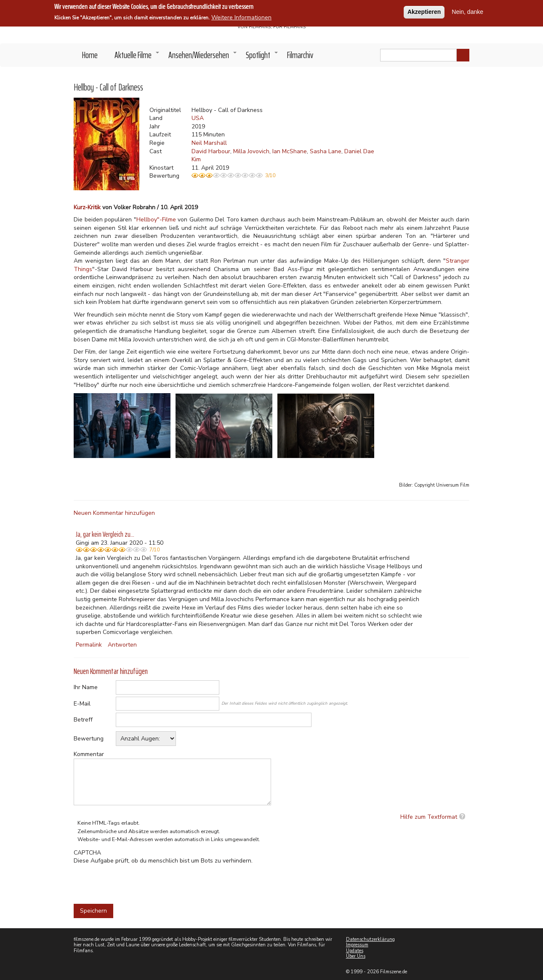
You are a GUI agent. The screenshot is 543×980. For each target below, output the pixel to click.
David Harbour (211, 151)
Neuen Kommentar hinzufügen (114, 513)
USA (198, 118)
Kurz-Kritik (87, 207)
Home (90, 55)
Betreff (83, 720)
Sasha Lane (326, 151)
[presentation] (138, 881)
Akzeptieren (424, 12)
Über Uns (356, 956)
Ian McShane (290, 151)
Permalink (89, 645)
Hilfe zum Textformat (429, 817)
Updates (355, 951)
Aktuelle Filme (137, 57)
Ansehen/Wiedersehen (203, 57)
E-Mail (82, 704)
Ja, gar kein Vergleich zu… (105, 534)
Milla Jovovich (251, 151)
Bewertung (89, 739)
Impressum (357, 945)
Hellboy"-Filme (156, 220)
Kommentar (89, 754)
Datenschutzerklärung (370, 939)
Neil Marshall (209, 143)
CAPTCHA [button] (87, 853)
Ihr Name (86, 687)
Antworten (122, 645)
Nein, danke (467, 12)
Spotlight (262, 57)
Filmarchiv (300, 55)
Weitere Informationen (241, 17)
